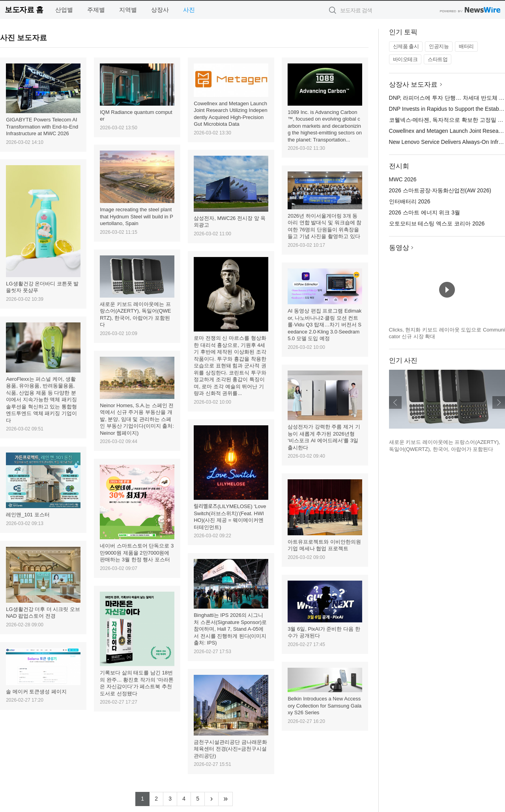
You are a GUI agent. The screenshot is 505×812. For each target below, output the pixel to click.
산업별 (64, 10)
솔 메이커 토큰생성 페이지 (36, 692)
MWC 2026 (403, 179)
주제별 (96, 10)
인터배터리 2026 (410, 201)
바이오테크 (405, 59)
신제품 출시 (406, 46)
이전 (395, 402)
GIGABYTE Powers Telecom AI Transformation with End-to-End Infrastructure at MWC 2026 (42, 127)
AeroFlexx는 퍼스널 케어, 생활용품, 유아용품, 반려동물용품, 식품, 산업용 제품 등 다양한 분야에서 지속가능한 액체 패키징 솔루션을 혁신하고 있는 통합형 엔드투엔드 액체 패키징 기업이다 (41, 400)
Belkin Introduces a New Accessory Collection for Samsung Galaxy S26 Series (325, 706)
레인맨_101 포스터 (28, 515)
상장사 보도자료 (413, 85)
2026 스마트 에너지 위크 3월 (425, 212)
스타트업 (438, 59)
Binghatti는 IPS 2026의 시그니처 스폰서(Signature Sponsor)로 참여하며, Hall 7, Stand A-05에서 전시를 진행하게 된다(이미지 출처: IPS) (230, 629)
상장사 (160, 10)
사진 (189, 10)
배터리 (466, 46)
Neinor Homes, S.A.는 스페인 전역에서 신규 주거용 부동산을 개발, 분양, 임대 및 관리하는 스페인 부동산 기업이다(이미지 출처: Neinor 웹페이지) (137, 419)
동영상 (399, 248)
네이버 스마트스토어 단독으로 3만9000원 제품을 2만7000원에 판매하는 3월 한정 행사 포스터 (137, 553)
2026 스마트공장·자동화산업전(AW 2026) (440, 190)
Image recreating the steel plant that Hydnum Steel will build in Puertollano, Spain (137, 216)
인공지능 (439, 46)
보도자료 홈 (24, 10)
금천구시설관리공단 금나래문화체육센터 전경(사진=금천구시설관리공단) (230, 749)
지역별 (128, 10)
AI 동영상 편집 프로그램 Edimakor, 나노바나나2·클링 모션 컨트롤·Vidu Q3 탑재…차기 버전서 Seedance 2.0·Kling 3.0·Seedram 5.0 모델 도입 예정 (325, 325)
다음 (499, 402)
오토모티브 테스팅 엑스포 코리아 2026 (437, 223)
